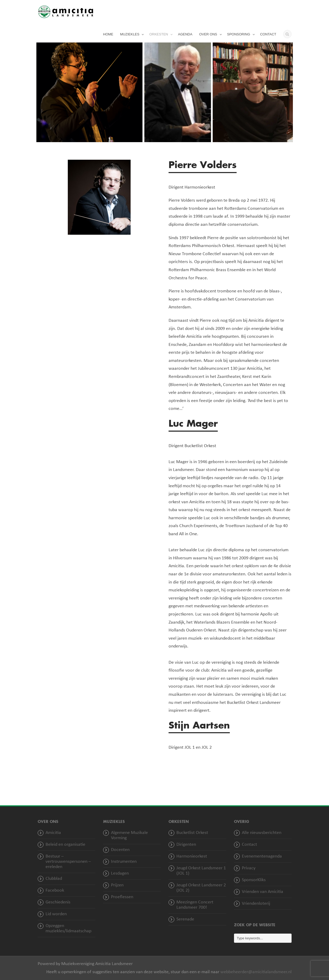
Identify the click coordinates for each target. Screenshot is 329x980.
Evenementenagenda (262, 856)
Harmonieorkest (192, 856)
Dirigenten (186, 845)
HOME (108, 34)
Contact (249, 845)
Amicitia (53, 833)
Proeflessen (122, 897)
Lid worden (56, 914)
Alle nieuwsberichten (262, 833)
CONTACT (268, 34)
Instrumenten (124, 862)
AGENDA (185, 34)
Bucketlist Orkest (192, 833)
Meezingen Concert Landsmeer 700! (195, 905)
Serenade (185, 919)
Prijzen (117, 885)
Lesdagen (120, 873)
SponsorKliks (254, 880)
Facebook (55, 890)
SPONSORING (239, 34)
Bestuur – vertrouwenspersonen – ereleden (68, 862)
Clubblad (54, 879)
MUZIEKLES (130, 34)
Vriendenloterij (256, 904)
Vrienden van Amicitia (263, 892)
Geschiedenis (58, 902)
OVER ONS (208, 34)
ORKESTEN (159, 34)
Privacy (249, 868)
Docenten (120, 850)
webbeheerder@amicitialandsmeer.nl (256, 972)
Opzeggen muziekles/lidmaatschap (68, 928)
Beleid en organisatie (65, 845)
